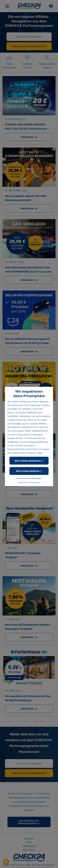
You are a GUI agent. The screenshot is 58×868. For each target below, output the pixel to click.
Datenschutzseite (16, 449)
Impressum (23, 482)
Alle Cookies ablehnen (29, 471)
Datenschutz (34, 482)
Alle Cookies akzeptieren (29, 461)
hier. (40, 453)
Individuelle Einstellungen (29, 478)
